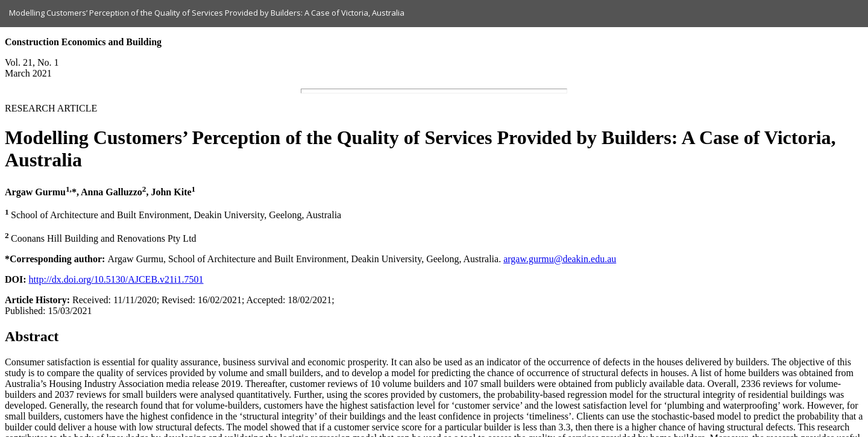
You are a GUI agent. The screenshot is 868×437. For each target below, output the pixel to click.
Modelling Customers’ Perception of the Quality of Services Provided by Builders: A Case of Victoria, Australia (207, 13)
